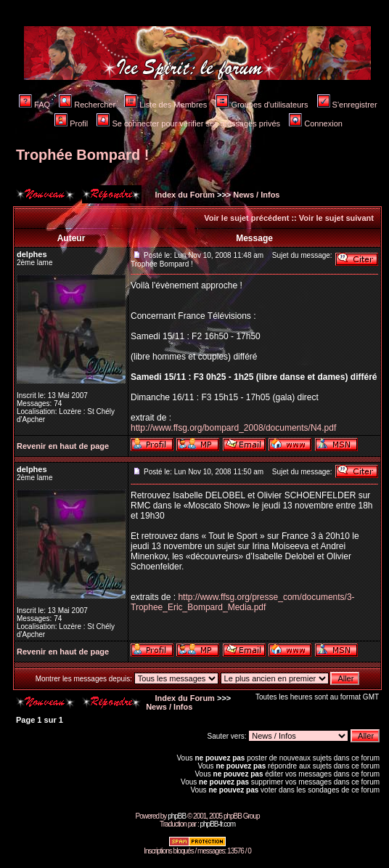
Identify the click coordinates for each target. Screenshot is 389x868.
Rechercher (87, 105)
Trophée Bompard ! (82, 155)
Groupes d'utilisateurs (262, 105)
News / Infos (256, 195)
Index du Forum (184, 195)
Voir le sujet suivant (336, 218)
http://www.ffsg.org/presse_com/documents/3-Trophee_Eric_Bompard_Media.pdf (243, 602)
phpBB (177, 816)
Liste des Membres (165, 105)
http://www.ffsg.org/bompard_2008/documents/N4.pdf (233, 428)
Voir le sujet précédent (246, 218)
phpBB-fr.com (217, 824)
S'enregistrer (347, 105)
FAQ (34, 105)
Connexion (316, 123)
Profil (71, 123)
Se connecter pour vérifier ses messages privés (188, 123)
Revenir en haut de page (63, 446)
